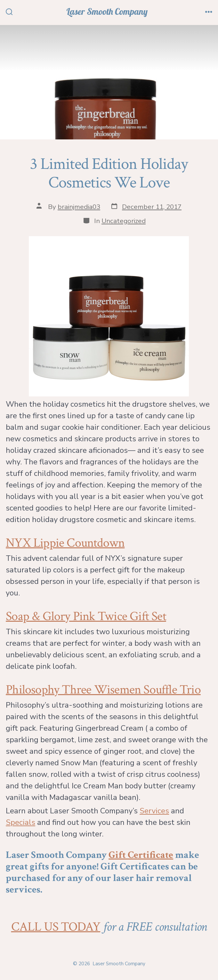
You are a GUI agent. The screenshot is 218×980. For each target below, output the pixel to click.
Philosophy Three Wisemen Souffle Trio (103, 690)
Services (154, 811)
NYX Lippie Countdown (65, 543)
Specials (20, 822)
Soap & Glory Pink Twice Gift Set (86, 616)
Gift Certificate (141, 855)
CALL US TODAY (56, 927)
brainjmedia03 (79, 207)
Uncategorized (124, 221)
